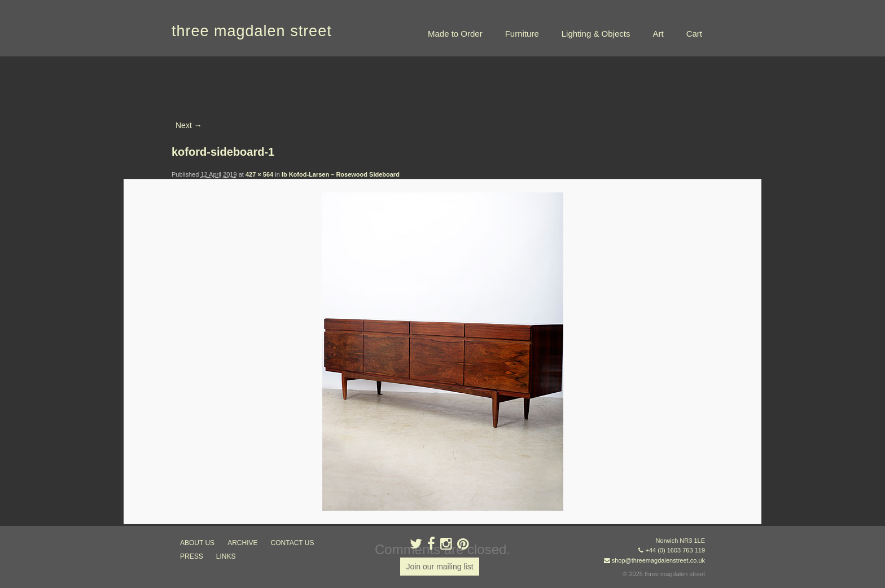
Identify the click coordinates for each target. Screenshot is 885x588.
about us (197, 543)
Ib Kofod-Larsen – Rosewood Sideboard (341, 174)
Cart (694, 34)
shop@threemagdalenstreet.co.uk (658, 560)
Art (658, 34)
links (226, 556)
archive (242, 543)
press (192, 556)
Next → (189, 125)
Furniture (522, 34)
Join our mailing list (439, 567)
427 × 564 (259, 174)
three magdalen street (252, 31)
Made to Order (455, 34)
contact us (293, 543)
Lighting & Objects (596, 34)
